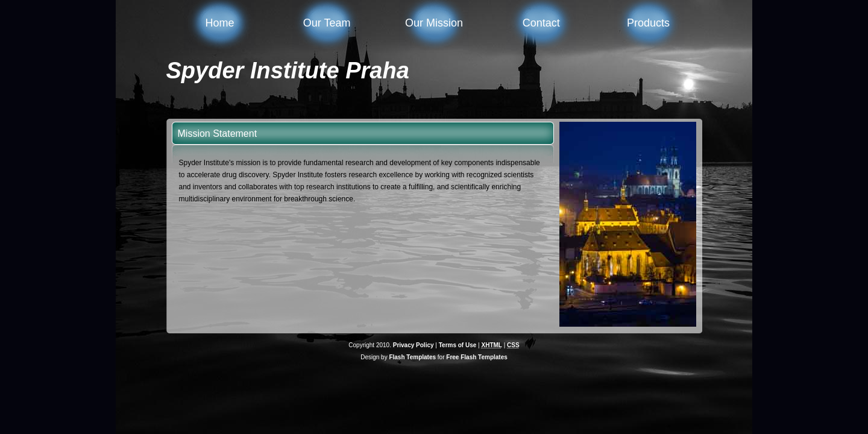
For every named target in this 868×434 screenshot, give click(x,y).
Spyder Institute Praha (288, 71)
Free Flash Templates (477, 357)
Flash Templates (412, 357)
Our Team (327, 23)
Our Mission (434, 23)
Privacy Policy (414, 345)
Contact (541, 23)
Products (648, 23)
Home (219, 23)
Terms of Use (458, 345)
